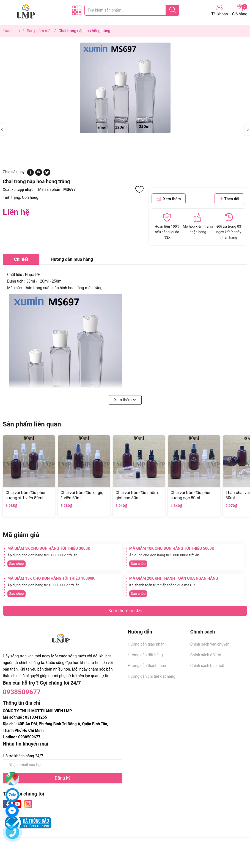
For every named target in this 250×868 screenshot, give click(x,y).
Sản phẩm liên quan (32, 424)
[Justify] (173, 10)
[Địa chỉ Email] (63, 765)
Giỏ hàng (240, 10)
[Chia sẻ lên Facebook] (30, 174)
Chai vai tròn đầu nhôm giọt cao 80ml (137, 495)
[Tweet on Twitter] (47, 174)
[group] (125, 88)
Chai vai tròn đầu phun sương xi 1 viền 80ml (26, 495)
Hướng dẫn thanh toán (147, 666)
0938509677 (22, 692)
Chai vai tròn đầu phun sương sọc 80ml (191, 495)
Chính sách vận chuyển (210, 644)
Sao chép (17, 564)
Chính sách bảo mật (207, 666)
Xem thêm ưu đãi (125, 611)
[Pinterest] (39, 174)
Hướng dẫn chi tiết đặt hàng (152, 676)
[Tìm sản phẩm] (132, 10)
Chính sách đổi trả (206, 655)
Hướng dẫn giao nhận (146, 644)
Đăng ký (63, 778)
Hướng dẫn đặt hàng (145, 655)
